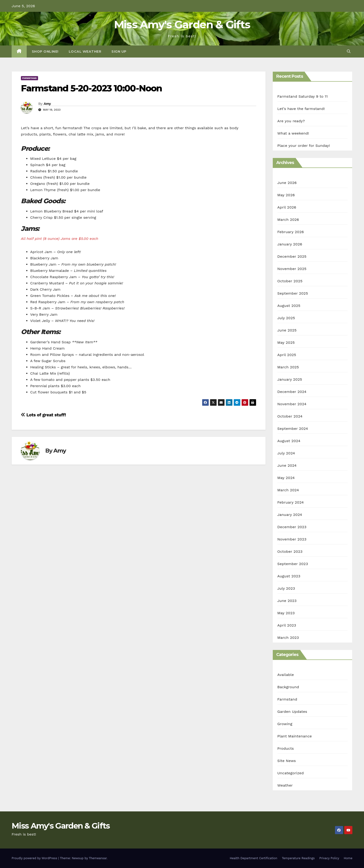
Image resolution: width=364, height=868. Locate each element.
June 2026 (287, 183)
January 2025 (290, 379)
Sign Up (119, 51)
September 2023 (293, 564)
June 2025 (287, 330)
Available (286, 675)
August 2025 (289, 306)
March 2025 (288, 367)
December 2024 (292, 392)
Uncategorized (291, 773)
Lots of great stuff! (43, 415)
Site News (287, 761)
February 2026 (291, 232)
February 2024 (291, 502)
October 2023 (290, 551)
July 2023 (286, 588)
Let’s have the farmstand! (301, 109)
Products (286, 748)
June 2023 (287, 601)
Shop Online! (45, 51)
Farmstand (29, 78)
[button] (349, 51)
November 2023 (292, 539)
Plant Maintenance (295, 736)
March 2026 (288, 220)
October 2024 (290, 416)
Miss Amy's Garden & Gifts (182, 24)
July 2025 (286, 318)
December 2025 (292, 256)
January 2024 (290, 515)
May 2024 (286, 478)
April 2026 (287, 207)
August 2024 (289, 441)
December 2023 (292, 527)
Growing (285, 724)
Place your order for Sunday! (304, 146)
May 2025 (286, 342)
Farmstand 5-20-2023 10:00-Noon (91, 88)
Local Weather (85, 51)
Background (288, 687)
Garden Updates (292, 712)
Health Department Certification (253, 858)
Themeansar (98, 858)
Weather (285, 785)
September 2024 (293, 429)
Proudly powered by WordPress (35, 858)
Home (348, 858)
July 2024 (286, 453)
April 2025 (287, 355)
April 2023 (287, 625)
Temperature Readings (298, 858)
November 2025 (292, 269)
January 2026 (290, 244)
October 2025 (290, 281)
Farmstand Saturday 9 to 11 (303, 96)
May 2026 (286, 195)
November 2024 (292, 404)
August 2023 (289, 576)
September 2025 (293, 293)
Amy (47, 104)
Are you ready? (291, 121)
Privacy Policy (329, 858)
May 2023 (286, 613)
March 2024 (288, 490)
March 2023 (288, 638)
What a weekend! (293, 133)
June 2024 (287, 465)
